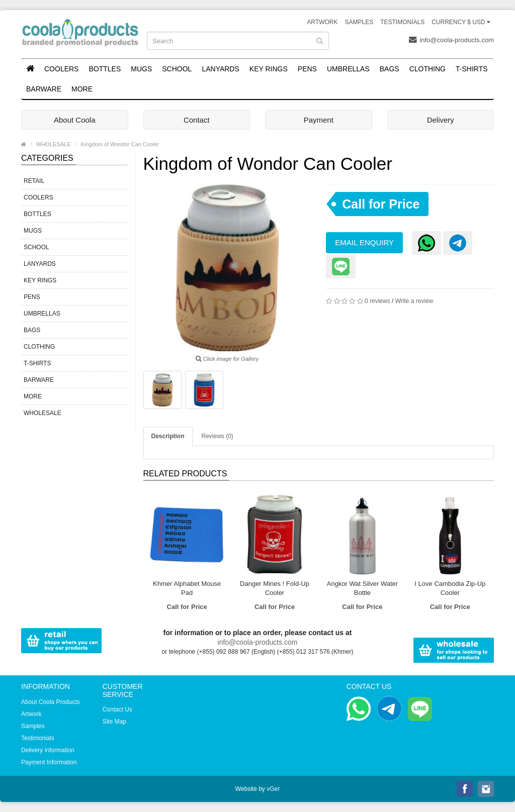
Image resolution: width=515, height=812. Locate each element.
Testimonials (402, 22)
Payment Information (49, 762)
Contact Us (117, 709)
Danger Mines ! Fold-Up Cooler (275, 588)
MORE (82, 89)
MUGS (141, 69)
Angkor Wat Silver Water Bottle (362, 588)
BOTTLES (105, 69)
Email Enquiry (364, 242)
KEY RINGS (269, 69)
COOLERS (61, 69)
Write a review (414, 301)
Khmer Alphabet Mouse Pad (187, 588)
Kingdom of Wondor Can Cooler (120, 144)
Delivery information (48, 750)
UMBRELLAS (348, 69)
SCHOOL (177, 69)
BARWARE (44, 89)
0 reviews (377, 301)
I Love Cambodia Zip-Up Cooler (450, 588)
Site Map (114, 722)
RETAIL (34, 181)
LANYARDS (220, 69)
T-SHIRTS (472, 69)
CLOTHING (427, 69)
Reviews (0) (218, 436)
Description (168, 436)
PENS (307, 69)
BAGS (390, 69)
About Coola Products (51, 702)
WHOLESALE (53, 144)
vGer (273, 789)
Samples (359, 22)
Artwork (322, 22)
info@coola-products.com (451, 40)
